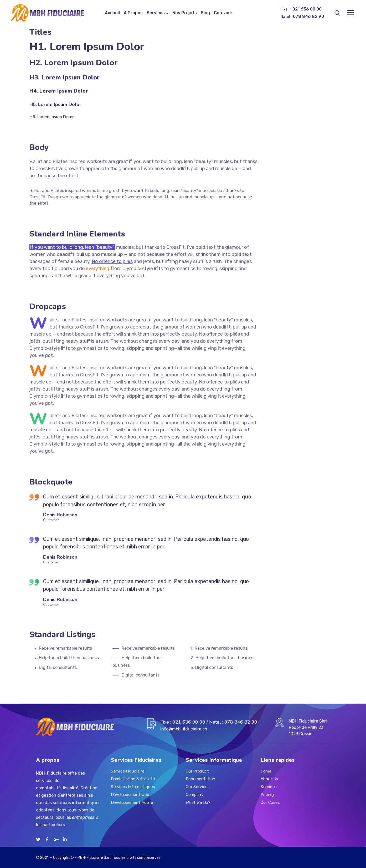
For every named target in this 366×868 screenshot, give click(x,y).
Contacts (224, 13)
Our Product (197, 771)
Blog (205, 13)
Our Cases (270, 802)
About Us (269, 779)
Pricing (267, 794)
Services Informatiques (133, 787)
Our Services (198, 787)
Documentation (200, 779)
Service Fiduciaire (128, 771)
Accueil (112, 13)
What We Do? (198, 802)
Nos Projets (185, 13)
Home (266, 771)
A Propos (133, 13)
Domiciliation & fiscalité (133, 779)
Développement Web (130, 794)
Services (156, 13)
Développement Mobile (132, 802)
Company (195, 794)
